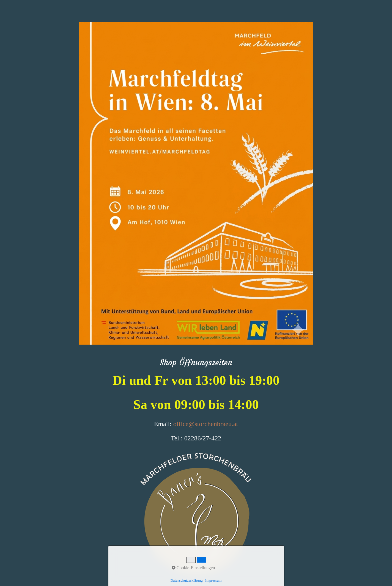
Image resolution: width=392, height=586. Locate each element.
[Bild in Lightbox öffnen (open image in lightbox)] (196, 183)
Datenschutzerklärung (187, 580)
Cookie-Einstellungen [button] (193, 568)
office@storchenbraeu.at (206, 424)
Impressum (213, 580)
